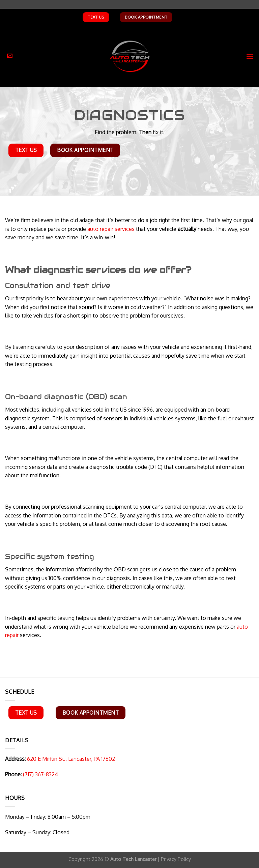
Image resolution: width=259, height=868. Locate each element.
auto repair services (111, 229)
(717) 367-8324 (40, 774)
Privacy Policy (176, 859)
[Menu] (250, 56)
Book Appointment (146, 17)
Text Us (96, 17)
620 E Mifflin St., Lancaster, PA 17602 (70, 759)
